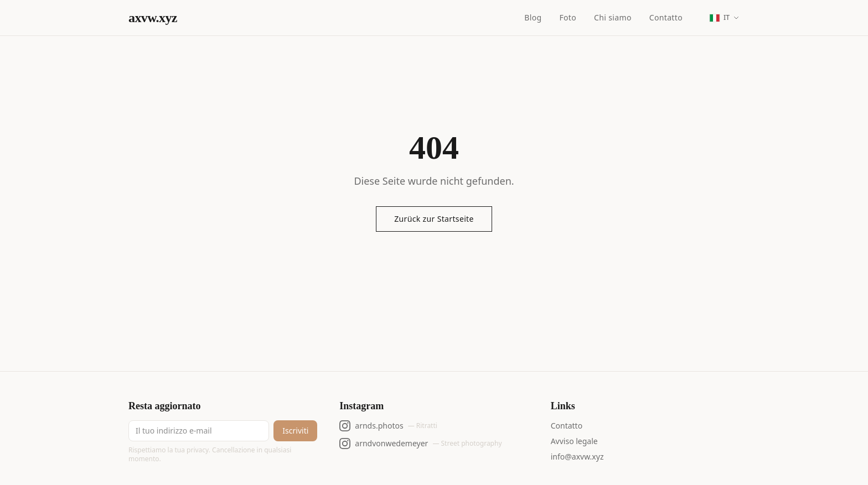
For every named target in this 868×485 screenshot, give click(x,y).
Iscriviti (295, 431)
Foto (568, 17)
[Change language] (724, 18)
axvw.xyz (153, 18)
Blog (533, 17)
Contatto (666, 17)
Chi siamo (613, 17)
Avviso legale (574, 441)
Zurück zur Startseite (434, 219)
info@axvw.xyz (577, 457)
